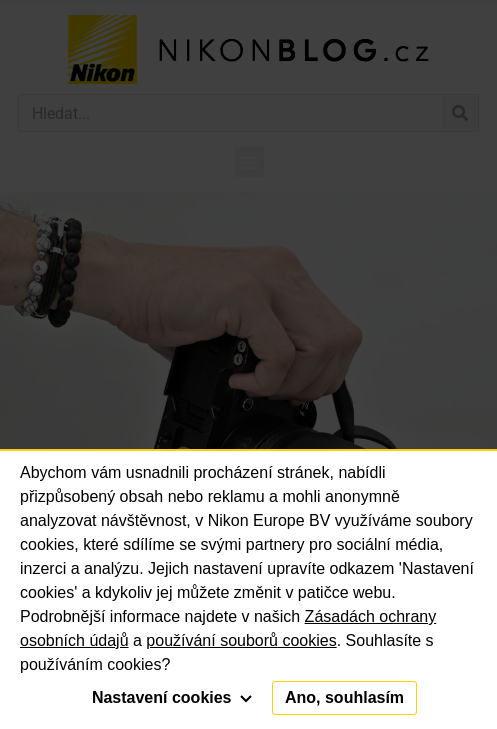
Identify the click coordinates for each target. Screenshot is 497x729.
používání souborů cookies (241, 640)
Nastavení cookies (172, 697)
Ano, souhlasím (344, 697)
